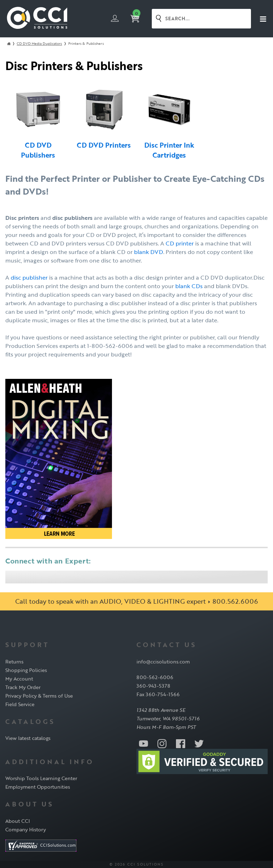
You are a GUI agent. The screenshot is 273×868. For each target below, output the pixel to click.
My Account (19, 679)
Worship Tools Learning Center (41, 778)
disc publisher (29, 277)
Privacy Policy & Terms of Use (39, 696)
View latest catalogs (28, 738)
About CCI (18, 821)
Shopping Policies (26, 670)
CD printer (180, 243)
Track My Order (23, 687)
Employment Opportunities (38, 787)
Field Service (20, 704)
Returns (14, 661)
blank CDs (189, 286)
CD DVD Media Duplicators (39, 44)
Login (115, 18)
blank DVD (149, 252)
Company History (26, 829)
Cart (135, 17)
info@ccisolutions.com (163, 661)
